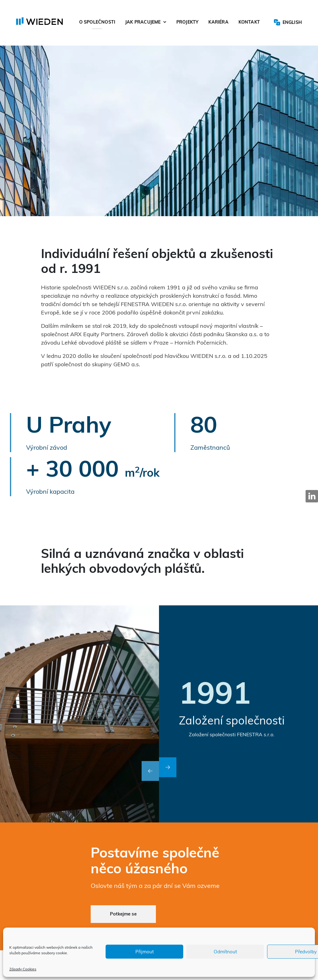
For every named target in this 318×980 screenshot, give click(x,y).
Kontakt (249, 23)
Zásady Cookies (23, 969)
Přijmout (145, 952)
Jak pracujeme (143, 23)
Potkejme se (123, 914)
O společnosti (97, 23)
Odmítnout (225, 952)
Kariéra (218, 23)
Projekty (188, 23)
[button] (150, 771)
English (292, 23)
